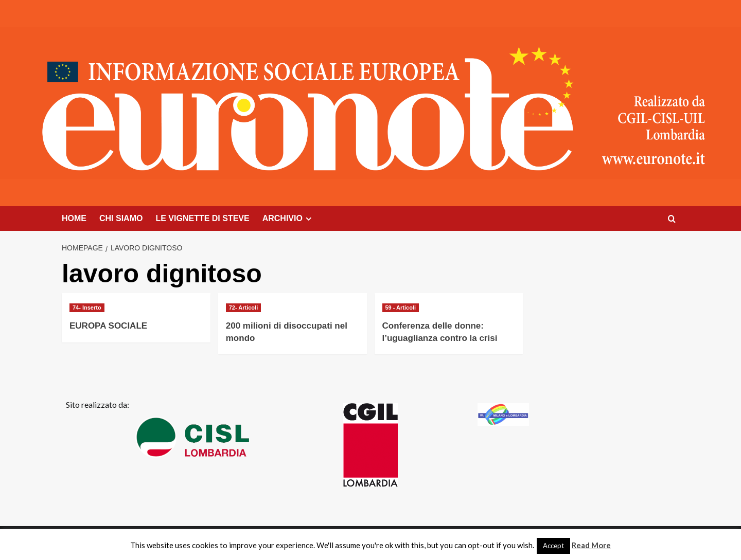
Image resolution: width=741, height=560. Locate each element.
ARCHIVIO (288, 219)
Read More (591, 545)
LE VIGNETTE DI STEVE (202, 218)
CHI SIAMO (121, 218)
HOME (74, 218)
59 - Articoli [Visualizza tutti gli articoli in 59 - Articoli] (401, 308)
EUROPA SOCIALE (108, 326)
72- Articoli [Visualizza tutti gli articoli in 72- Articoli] (243, 308)
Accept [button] (553, 546)
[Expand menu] (308, 219)
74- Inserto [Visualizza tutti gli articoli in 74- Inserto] (87, 308)
